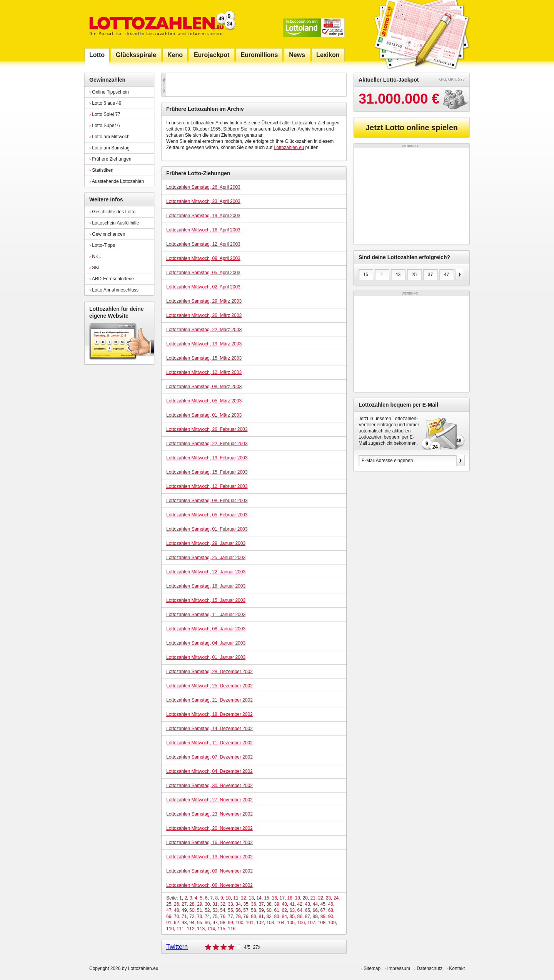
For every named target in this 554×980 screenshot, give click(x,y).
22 (321, 898)
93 (184, 923)
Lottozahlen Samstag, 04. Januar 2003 (206, 643)
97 (215, 923)
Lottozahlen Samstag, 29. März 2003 (204, 301)
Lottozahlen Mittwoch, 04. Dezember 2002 (209, 771)
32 (223, 904)
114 (211, 929)
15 (266, 898)
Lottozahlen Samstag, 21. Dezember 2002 (209, 700)
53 (215, 910)
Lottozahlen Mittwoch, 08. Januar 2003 (206, 629)
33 (230, 904)
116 (232, 929)
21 (313, 898)
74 (207, 916)
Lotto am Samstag (109, 148)
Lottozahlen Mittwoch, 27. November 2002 (209, 800)
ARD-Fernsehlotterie (112, 279)
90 (331, 916)
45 (323, 904)
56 (238, 910)
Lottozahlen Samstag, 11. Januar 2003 (206, 615)
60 (269, 910)
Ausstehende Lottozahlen (117, 181)
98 (223, 923)
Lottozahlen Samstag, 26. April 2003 (203, 187)
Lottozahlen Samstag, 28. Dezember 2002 (209, 672)
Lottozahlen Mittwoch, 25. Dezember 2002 (209, 686)
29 (199, 904)
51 (199, 910)
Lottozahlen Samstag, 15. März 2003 (204, 358)
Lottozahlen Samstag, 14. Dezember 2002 (209, 729)
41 (292, 904)
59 (261, 910)
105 (291, 923)
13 (251, 898)
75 (215, 916)
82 (269, 916)
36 (253, 904)
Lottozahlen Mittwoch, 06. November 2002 (209, 885)
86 (300, 916)
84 (284, 916)
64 (300, 910)
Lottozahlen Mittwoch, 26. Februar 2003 (207, 429)
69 (169, 916)
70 (176, 916)
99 (230, 923)
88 (315, 916)
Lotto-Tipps (102, 245)
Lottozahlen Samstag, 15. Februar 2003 (207, 472)
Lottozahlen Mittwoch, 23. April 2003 (203, 201)
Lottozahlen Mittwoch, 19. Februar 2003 (207, 458)
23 (328, 898)
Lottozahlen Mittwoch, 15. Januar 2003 (206, 600)
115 (222, 929)
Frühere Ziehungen (110, 159)
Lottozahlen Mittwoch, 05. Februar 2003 (207, 515)
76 (223, 916)
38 (269, 904)
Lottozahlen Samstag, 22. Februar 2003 (207, 444)
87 (308, 916)
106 (301, 923)
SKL (95, 268)
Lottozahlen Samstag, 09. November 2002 (209, 871)
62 (284, 910)
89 (323, 916)
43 (308, 904)
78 (238, 916)
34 (238, 904)
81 (261, 916)
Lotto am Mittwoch (109, 137)
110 (170, 929)
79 (246, 916)
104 (280, 923)
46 (331, 904)
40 (284, 904)
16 (274, 898)
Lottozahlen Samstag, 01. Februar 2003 (207, 529)
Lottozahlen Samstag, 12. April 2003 (203, 244)
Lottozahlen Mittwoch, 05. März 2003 (204, 401)
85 (292, 916)
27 (184, 904)
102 (260, 923)
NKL (95, 256)
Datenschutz (430, 968)
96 (207, 923)
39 (276, 904)
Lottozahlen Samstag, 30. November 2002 (209, 786)
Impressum (399, 968)
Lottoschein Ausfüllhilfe (114, 223)
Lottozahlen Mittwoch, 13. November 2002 (209, 857)
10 (228, 898)
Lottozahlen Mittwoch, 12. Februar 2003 (207, 486)
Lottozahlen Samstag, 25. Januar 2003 (206, 558)
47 (169, 910)
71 (184, 916)
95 (199, 923)
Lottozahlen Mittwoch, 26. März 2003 (204, 315)
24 (336, 898)
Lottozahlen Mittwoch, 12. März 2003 (204, 372)
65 (308, 910)
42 (300, 904)
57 (246, 910)
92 (176, 923)
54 (223, 910)
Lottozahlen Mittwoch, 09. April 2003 (203, 258)
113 (201, 929)
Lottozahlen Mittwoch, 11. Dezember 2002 (209, 743)
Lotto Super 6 (104, 126)
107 (311, 923)
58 (253, 910)
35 (246, 904)
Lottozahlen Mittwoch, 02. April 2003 (203, 287)
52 (207, 910)
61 (276, 910)
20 (305, 898)
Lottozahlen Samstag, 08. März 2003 (204, 387)
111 (180, 929)
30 (207, 904)
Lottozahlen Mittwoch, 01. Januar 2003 (206, 657)
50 (192, 910)
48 (176, 910)
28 (192, 904)
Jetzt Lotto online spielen (412, 127)
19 (298, 898)
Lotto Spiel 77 (105, 114)
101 (250, 923)
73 (199, 916)
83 (276, 916)
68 (331, 910)
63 (292, 910)
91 (169, 923)
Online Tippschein (109, 92)
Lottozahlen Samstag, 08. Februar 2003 (207, 501)
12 (243, 898)
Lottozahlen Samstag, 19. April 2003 (203, 216)
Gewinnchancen (107, 234)
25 (169, 904)
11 (236, 898)
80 (253, 916)
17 (282, 898)
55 (230, 910)
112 (190, 929)
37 (261, 904)
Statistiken (101, 170)
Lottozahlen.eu (289, 147)
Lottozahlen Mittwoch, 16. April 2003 (203, 230)
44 (315, 904)
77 (230, 916)
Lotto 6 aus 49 (105, 103)
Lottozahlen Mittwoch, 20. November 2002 (209, 828)
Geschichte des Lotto (112, 212)
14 (259, 898)
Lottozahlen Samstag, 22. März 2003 (204, 330)
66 (315, 910)
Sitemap (372, 968)
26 (176, 904)
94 (192, 923)
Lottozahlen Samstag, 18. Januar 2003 (206, 586)
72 (192, 916)
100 (239, 923)
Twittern (177, 947)
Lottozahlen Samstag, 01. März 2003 (204, 415)
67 (323, 910)
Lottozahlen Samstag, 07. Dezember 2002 (209, 757)
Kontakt (457, 968)
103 (270, 923)
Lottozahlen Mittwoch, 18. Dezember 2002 (209, 714)
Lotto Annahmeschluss (114, 290)
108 (322, 923)
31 (215, 904)
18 (290, 898)
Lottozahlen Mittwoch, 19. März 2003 (204, 344)
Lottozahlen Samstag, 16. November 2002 (209, 843)
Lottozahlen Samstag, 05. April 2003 (203, 273)
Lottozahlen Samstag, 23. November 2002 (209, 814)
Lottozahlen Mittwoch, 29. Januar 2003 (206, 543)
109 (332, 923)
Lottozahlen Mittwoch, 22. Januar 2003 (206, 572)
